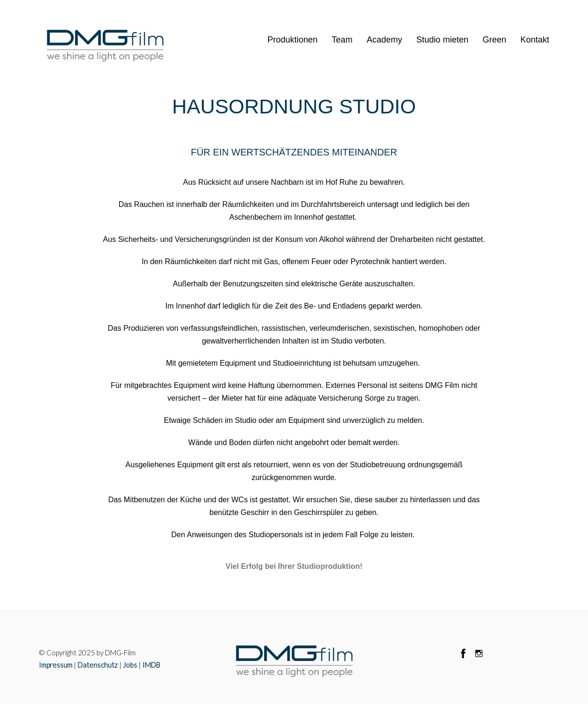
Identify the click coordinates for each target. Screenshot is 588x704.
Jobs (130, 665)
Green (494, 40)
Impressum (56, 665)
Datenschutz (98, 665)
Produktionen (293, 40)
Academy (385, 40)
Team (342, 40)
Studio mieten (442, 40)
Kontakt (535, 40)
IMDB (151, 665)
